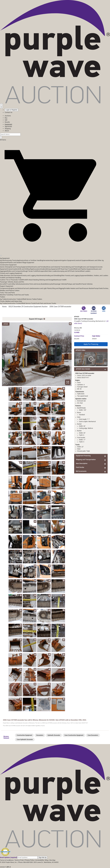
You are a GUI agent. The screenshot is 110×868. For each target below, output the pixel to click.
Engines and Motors (16, 288)
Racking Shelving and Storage (43, 280)
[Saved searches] (1, 106)
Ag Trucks (3, 303)
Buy (6, 118)
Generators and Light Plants (42, 288)
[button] (55, 250)
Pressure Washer (88, 288)
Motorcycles (49, 284)
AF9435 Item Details (83, 369)
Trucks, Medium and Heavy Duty (11, 301)
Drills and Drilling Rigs (26, 269)
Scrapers (42, 271)
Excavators (37, 269)
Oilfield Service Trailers (29, 299)
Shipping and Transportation (86, 460)
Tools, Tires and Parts (7, 293)
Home (4, 306)
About (7, 131)
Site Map (52, 860)
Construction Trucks (14, 303)
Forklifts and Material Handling (11, 278)
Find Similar (80, 467)
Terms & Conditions (7, 860)
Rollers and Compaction (15, 271)
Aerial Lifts (4, 267)
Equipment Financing (83, 456)
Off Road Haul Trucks (65, 269)
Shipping (8, 129)
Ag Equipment (5, 258)
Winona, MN (78, 328)
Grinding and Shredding (53, 275)
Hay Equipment (56, 260)
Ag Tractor (13, 260)
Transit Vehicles (87, 284)
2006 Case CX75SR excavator (60, 306)
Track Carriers (75, 271)
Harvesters (47, 260)
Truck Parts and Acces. (44, 303)
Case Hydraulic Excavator (25, 739)
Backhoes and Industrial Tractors (55, 267)
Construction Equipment (8, 265)
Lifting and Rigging (58, 288)
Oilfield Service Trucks (28, 303)
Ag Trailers (4, 299)
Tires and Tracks (23, 295)
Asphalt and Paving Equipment (18, 267)
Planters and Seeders (15, 263)
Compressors (5, 288)
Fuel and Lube (28, 288)
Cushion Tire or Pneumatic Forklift (12, 280)
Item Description (82, 463)
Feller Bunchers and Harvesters (11, 275)
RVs (80, 284)
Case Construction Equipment (74, 735)
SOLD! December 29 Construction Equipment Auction (28, 306)
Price (79, 336)
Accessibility (40, 860)
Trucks (54, 303)
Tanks (101, 288)
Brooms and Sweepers (89, 267)
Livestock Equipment (82, 260)
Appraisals (8, 126)
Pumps (96, 288)
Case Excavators (93, 735)
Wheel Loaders (85, 271)
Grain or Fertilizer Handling (34, 260)
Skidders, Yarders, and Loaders (98, 275)
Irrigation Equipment (68, 260)
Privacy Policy (29, 860)
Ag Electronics (5, 260)
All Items (3, 140)
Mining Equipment (52, 269)
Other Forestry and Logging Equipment (74, 275)
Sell (6, 120)
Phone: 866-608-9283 (25, 862)
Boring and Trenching (74, 267)
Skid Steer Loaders (51, 271)
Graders (43, 269)
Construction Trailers (14, 299)
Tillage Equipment (28, 263)
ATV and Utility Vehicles (13, 284)
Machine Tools (5, 295)
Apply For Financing (91, 344)
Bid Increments (81, 471)
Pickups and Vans (73, 284)
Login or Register (11, 110)
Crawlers (15, 269)
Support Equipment (7, 286)
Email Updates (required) (9, 857)
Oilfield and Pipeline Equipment (83, 269)
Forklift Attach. (28, 280)
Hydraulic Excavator (54, 735)
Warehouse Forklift (60, 280)
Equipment (8, 124)
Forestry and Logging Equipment (11, 273)
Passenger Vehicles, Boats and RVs (12, 282)
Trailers (3, 297)
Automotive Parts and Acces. (31, 284)
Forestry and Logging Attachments (33, 275)
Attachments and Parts (36, 267)
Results (7, 122)
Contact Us (9, 112)
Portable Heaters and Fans (73, 288)
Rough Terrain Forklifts (31, 271)
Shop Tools (14, 295)
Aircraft (3, 284)
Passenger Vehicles (60, 284)
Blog (47, 860)
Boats (43, 284)
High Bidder (96, 336)
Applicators (21, 260)
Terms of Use (19, 860)
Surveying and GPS (64, 271)
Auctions (8, 116)
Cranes (10, 269)
